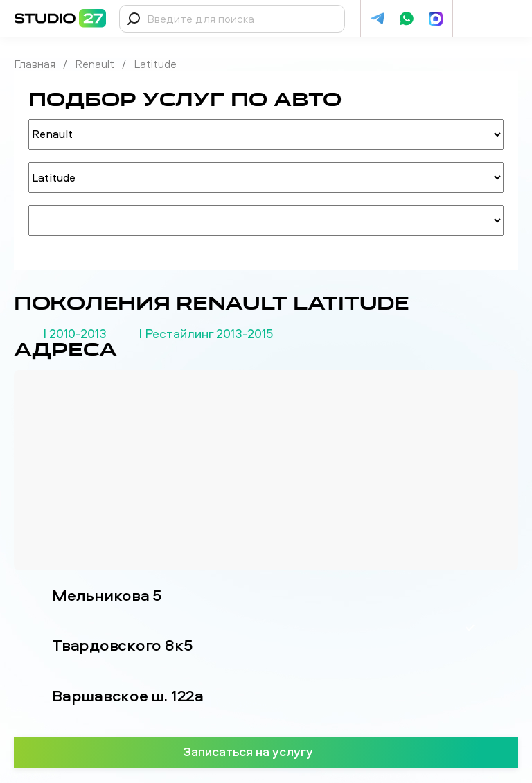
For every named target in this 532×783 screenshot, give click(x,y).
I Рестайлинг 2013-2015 (206, 334)
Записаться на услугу (266, 751)
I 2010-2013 (75, 334)
